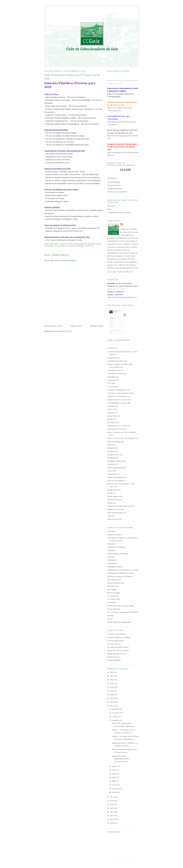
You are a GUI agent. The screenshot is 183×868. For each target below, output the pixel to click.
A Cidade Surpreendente (116, 634)
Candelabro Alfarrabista (116, 547)
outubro (116, 716)
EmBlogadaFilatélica (115, 567)
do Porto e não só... (114, 644)
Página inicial (76, 326)
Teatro (110, 516)
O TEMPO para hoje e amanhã (119, 212)
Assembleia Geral (114, 370)
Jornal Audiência (114, 182)
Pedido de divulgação (115, 477)
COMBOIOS (112, 560)
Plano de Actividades (115, 481)
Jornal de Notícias (114, 185)
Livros (110, 471)
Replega (110, 615)
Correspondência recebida (117, 403)
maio (114, 777)
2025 (112, 676)
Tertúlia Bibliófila (114, 660)
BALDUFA (112, 544)
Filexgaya (111, 451)
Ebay (109, 209)
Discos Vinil (112, 416)
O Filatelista (112, 602)
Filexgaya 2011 (113, 455)
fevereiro (116, 788)
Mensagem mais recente (53, 326)
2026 (112, 672)
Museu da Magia (113, 593)
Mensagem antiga (96, 326)
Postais (110, 493)
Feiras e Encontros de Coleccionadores (122, 432)
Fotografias (111, 458)
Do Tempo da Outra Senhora (118, 647)
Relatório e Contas (114, 509)
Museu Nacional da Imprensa (118, 650)
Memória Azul (113, 586)
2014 (112, 804)
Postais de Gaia (113, 500)
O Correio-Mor (113, 596)
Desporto (111, 413)
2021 (112, 691)
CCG (109, 383)
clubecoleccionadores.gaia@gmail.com (122, 297)
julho (115, 770)
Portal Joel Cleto (113, 657)
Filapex (110, 445)
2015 (112, 801)
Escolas (110, 419)
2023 (112, 683)
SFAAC (110, 619)
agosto (115, 766)
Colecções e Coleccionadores (69, 246)
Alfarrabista (112, 531)
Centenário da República (116, 390)
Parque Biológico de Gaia (117, 654)
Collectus (111, 557)
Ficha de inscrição (114, 442)
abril (114, 781)
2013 (112, 808)
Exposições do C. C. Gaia (117, 426)
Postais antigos (113, 496)
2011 (112, 816)
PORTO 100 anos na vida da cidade (120, 606)
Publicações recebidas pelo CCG (119, 506)
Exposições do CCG (115, 429)
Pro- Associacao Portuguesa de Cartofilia (123, 612)
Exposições (111, 422)
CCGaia (110, 387)
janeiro (115, 792)
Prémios (110, 503)
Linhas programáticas (115, 468)
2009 (112, 823)
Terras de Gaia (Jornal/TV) (117, 192)
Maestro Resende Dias (116, 583)
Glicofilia (111, 464)
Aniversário (112, 358)
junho (115, 774)
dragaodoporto (113, 563)
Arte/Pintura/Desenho (115, 361)
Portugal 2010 (112, 490)
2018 (112, 702)
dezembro (116, 709)
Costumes (111, 406)
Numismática (112, 474)
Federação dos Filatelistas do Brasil (120, 573)
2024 (112, 680)
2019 (112, 698)
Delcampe (111, 206)
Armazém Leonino (114, 535)
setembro (116, 720)
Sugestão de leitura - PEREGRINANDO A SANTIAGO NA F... (121, 759)
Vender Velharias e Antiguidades (119, 622)
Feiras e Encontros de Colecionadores (121, 438)
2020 (112, 695)
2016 (112, 797)
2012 (112, 812)
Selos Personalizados (115, 513)
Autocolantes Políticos (116, 374)
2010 (112, 819)
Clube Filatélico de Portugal (118, 554)
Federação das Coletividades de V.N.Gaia (123, 570)
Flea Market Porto (114, 580)
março (115, 785)
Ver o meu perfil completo (120, 272)
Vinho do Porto (113, 519)
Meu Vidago (112, 589)
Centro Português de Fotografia (119, 637)
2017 (112, 706)
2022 (112, 687)
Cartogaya (111, 380)
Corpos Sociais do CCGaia (117, 400)
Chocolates (111, 550)
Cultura (110, 409)
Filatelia (89, 246)
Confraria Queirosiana (116, 641)
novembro (116, 713)
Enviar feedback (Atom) (63, 331)
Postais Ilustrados (114, 609)
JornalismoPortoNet (115, 189)
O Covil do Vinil (113, 599)
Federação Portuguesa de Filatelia (120, 576)
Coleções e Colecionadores (117, 396)
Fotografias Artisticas (115, 461)
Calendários (112, 377)
